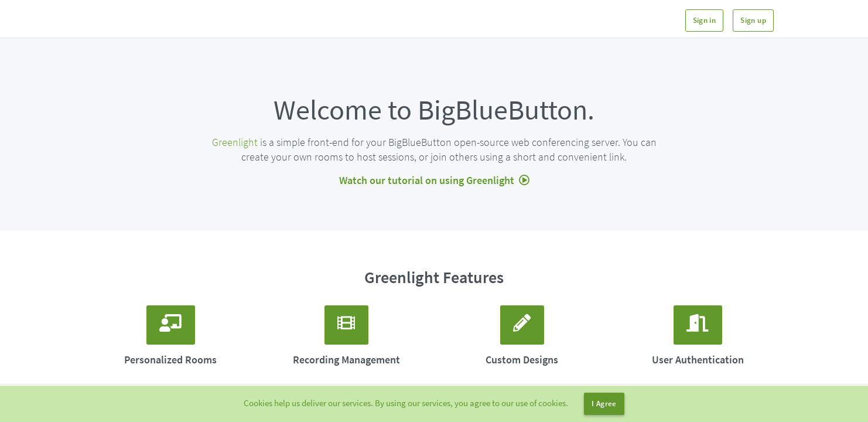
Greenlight (235, 142)
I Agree (604, 404)
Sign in (705, 20)
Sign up (753, 20)
